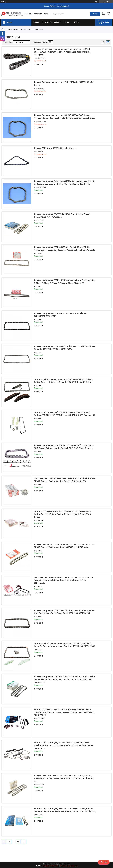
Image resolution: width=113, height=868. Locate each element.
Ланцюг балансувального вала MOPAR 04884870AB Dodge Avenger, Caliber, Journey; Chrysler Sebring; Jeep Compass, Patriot (64, 117)
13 (18, 842)
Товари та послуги (12, 29)
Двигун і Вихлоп (26, 29)
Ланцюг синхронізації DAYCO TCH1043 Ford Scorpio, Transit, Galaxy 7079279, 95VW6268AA (62, 216)
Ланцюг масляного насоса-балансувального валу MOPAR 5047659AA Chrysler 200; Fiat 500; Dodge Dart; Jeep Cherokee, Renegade (62, 52)
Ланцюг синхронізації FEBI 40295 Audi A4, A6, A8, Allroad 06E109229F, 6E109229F (60, 315)
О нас (67, 22)
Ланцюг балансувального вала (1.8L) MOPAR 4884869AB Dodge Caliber (64, 83)
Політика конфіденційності (69, 866)
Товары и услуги (52, 22)
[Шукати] (95, 14)
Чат (104, 862)
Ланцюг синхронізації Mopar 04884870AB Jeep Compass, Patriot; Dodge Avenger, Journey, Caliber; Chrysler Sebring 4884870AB (64, 183)
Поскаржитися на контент (51, 866)
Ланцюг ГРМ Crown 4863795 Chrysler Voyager (55, 148)
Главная (37, 22)
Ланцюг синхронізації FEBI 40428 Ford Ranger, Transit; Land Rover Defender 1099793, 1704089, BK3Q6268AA (65, 348)
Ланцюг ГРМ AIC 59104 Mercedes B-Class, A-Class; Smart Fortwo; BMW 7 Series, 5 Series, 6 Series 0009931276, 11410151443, (64, 546)
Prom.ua (67, 864)
